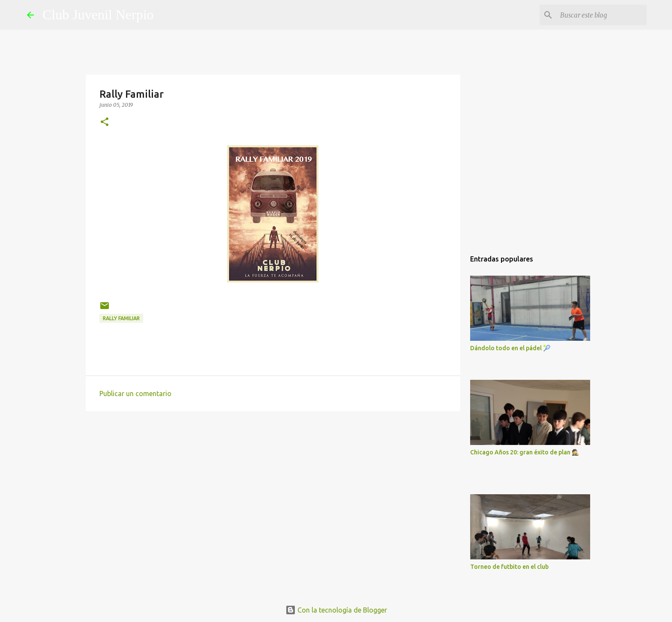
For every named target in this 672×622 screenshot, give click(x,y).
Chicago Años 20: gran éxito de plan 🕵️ (525, 452)
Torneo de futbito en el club (509, 567)
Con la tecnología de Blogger (336, 610)
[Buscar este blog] (602, 15)
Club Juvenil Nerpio (98, 15)
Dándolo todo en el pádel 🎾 (510, 348)
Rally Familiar (121, 318)
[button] (105, 122)
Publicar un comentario (135, 394)
